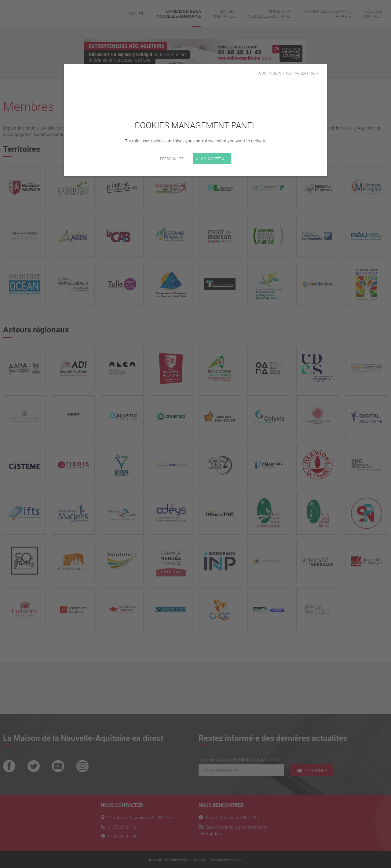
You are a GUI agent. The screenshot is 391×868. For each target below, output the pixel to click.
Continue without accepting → (289, 73)
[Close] (195, 434)
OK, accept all (212, 159)
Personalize (172, 159)
